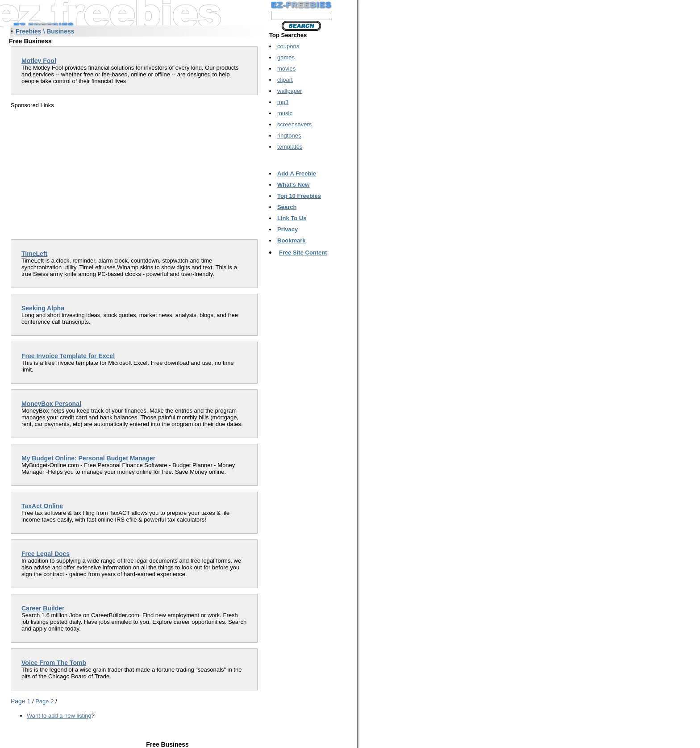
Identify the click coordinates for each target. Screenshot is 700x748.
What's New (293, 185)
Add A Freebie (297, 173)
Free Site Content (303, 253)
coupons (288, 46)
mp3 (283, 102)
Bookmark (292, 240)
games (286, 57)
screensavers (294, 124)
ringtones (289, 136)
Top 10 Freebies (299, 196)
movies (286, 69)
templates (290, 147)
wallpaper (290, 91)
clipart (285, 80)
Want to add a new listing (59, 716)
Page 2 (44, 701)
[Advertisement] (86, 171)
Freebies (29, 31)
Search (287, 207)
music (285, 113)
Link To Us (292, 218)
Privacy (287, 229)
